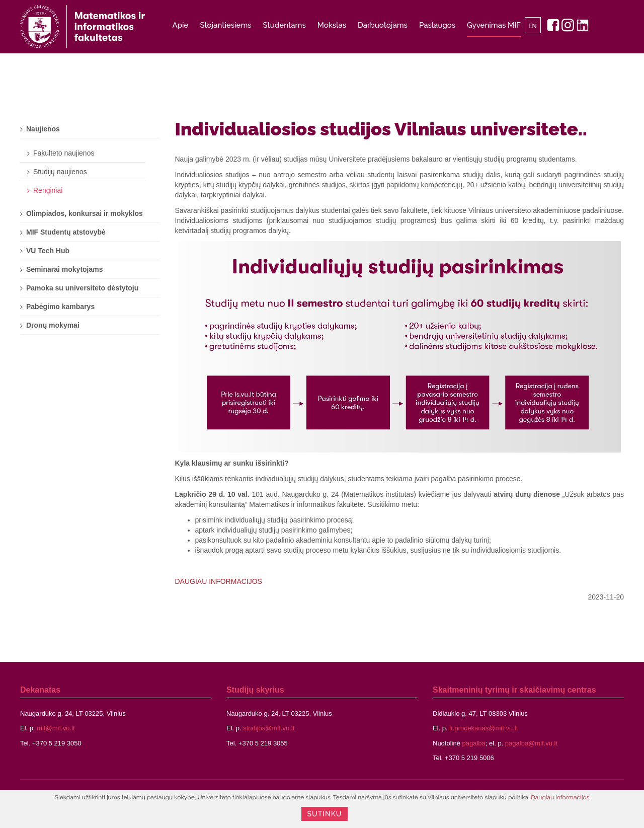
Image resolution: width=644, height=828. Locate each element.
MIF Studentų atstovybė (66, 232)
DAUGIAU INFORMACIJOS (219, 581)
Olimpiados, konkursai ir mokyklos (85, 213)
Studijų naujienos (60, 172)
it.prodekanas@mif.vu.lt (484, 728)
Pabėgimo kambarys (60, 307)
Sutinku (325, 814)
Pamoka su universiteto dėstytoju (82, 288)
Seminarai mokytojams (65, 269)
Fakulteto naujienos (64, 153)
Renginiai (48, 190)
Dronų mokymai (53, 325)
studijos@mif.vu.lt (269, 728)
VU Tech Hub (48, 251)
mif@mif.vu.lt (56, 728)
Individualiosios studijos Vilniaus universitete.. (381, 129)
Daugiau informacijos (560, 797)
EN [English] (533, 26)
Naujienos (43, 129)
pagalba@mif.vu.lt (531, 743)
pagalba (474, 743)
